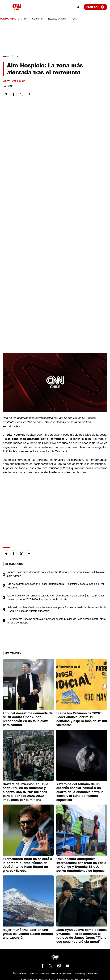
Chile (24, 19)
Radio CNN (95, 7)
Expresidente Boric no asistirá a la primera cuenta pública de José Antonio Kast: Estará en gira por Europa (57, 621)
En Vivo (34, 974)
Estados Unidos (57, 19)
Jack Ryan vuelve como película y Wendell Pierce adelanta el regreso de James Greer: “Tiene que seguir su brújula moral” (82, 936)
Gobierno (37, 19)
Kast (74, 19)
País (18, 56)
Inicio (6, 56)
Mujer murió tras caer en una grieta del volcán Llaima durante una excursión (28, 934)
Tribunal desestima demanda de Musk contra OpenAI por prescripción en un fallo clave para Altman (56, 574)
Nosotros (44, 974)
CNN (11, 86)
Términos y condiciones (86, 974)
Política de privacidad (62, 974)
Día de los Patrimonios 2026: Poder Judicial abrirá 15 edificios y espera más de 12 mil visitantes (56, 586)
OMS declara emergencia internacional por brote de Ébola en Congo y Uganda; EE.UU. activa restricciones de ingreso (81, 865)
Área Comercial (20, 974)
